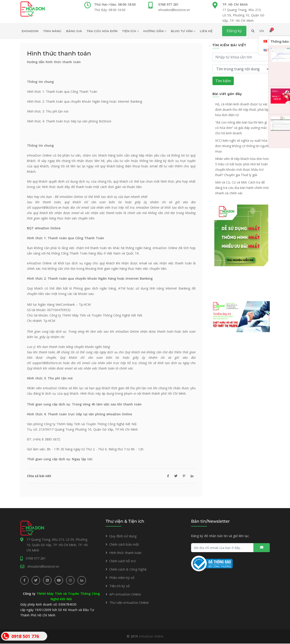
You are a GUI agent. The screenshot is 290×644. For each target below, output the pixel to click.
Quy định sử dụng (123, 536)
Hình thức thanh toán (125, 553)
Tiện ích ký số (119, 586)
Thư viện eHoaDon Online (129, 602)
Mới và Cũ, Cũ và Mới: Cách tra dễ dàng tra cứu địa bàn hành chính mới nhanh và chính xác (242, 188)
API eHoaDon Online (125, 594)
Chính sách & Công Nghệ (128, 569)
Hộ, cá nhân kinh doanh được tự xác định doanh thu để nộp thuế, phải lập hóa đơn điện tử (242, 110)
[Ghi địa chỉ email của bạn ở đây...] (230, 548)
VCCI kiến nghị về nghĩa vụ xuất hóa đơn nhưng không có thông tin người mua (242, 146)
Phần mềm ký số (122, 578)
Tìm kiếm (223, 81)
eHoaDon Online (151, 637)
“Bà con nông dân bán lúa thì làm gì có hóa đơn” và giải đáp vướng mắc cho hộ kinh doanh (241, 128)
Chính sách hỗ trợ (122, 561)
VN (262, 31)
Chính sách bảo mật (124, 544)
